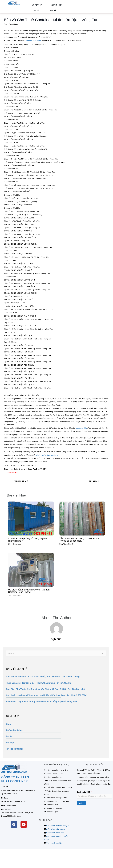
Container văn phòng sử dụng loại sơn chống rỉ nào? (28, 543)
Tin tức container (14, 752)
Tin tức (64, 6)
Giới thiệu (35, 6)
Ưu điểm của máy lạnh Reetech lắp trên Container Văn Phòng (29, 594)
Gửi (81, 806)
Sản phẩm (50, 6)
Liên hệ (34, 13)
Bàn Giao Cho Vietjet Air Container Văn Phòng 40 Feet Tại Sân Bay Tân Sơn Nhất (46, 692)
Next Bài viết (95, 484)
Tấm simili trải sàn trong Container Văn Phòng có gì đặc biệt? (80, 543)
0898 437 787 (20, 804)
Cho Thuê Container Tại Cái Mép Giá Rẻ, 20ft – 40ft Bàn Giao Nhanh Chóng (43, 680)
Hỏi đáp (10, 746)
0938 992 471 (8, 804)
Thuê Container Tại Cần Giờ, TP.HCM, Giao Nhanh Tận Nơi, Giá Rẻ (38, 686)
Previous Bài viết (20, 484)
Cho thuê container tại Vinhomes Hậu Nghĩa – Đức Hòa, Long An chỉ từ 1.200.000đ (46, 698)
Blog (8, 727)
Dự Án (9, 739)
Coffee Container (14, 733)
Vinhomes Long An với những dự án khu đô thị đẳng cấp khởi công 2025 (42, 705)
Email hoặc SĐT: (84, 795)
